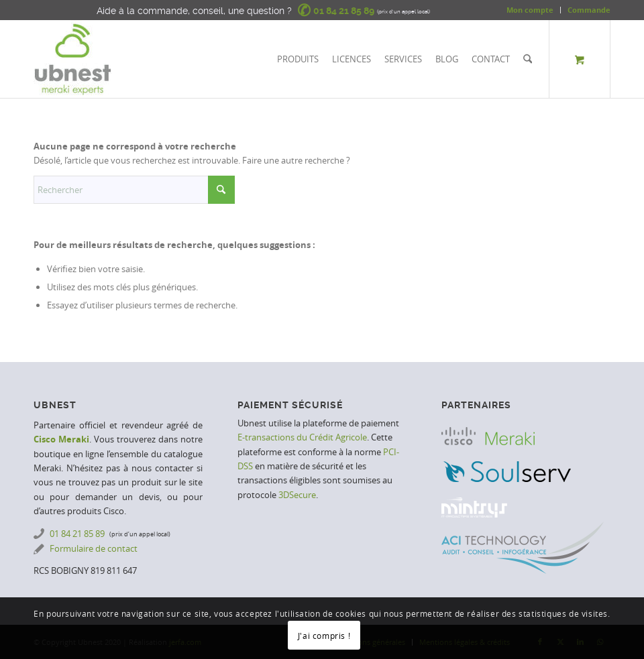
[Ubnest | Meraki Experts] (72, 59)
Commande (589, 10)
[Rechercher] (528, 59)
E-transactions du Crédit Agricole (302, 437)
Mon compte (530, 10)
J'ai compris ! (324, 636)
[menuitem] (530, 10)
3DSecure (297, 495)
